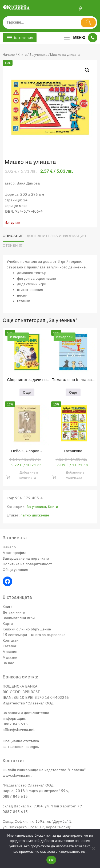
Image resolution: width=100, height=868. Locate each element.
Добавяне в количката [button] (29, 475)
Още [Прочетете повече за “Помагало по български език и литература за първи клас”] (73, 392)
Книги (22, 55)
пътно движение (35, 515)
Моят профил (15, 553)
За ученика (39, 55)
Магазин (10, 652)
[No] (93, 848)
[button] (87, 70)
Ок (51, 860)
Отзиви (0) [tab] (13, 245)
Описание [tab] (13, 236)
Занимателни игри (19, 618)
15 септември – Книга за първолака (34, 635)
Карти (8, 623)
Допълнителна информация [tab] (56, 236)
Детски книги (14, 612)
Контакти (11, 640)
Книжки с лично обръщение (27, 629)
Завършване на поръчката (26, 558)
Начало (9, 55)
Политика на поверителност (27, 564)
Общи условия (15, 570)
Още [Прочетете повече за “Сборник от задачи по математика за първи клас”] (27, 392)
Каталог (10, 646)
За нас (8, 663)
